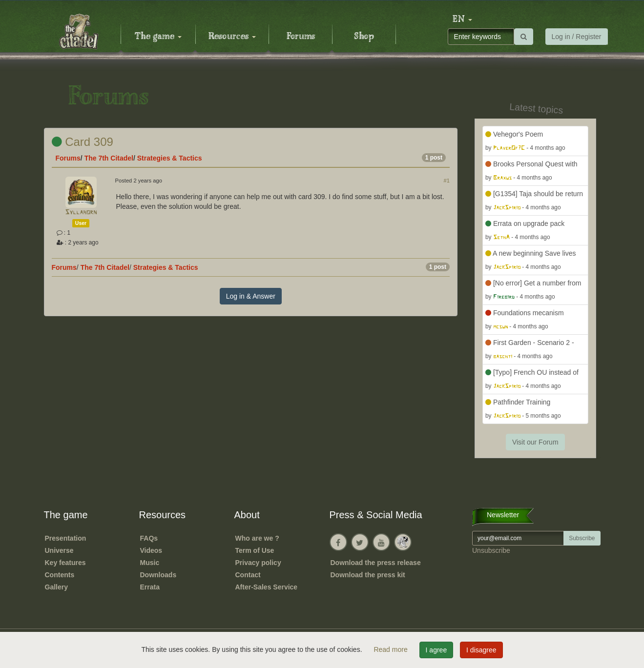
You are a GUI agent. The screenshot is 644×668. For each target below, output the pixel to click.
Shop (364, 37)
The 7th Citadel (109, 158)
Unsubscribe (491, 550)
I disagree (481, 650)
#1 (447, 181)
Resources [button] (232, 37)
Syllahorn (81, 213)
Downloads (158, 575)
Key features (65, 563)
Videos (151, 550)
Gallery (56, 587)
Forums (301, 37)
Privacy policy (258, 563)
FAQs (149, 538)
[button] (462, 20)
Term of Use (255, 550)
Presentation (66, 538)
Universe (59, 550)
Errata (150, 587)
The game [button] (158, 37)
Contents (60, 575)
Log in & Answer (251, 296)
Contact (248, 575)
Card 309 (83, 142)
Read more (391, 649)
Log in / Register (577, 37)
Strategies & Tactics (170, 158)
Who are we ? (257, 538)
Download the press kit (368, 575)
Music (150, 563)
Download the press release (376, 563)
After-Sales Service (267, 587)
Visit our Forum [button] (535, 442)
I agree (436, 650)
